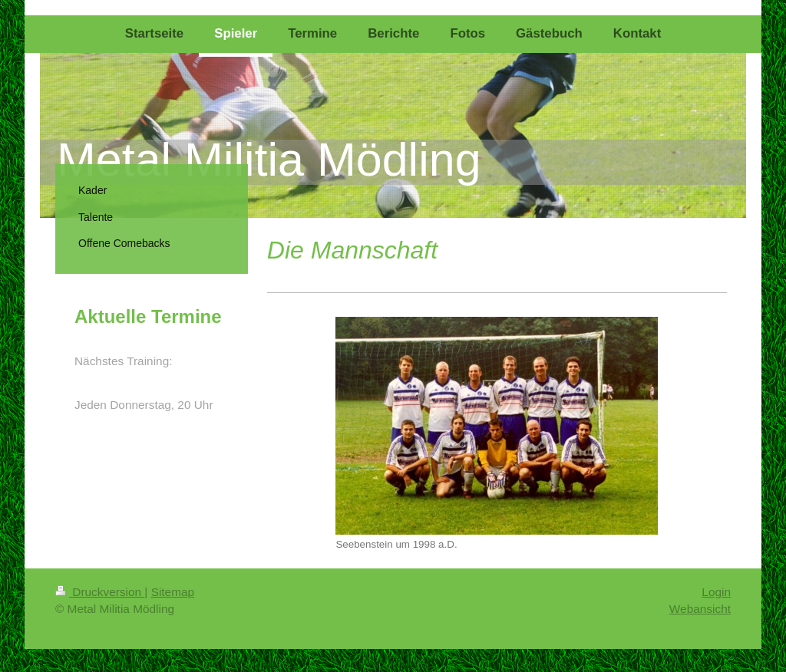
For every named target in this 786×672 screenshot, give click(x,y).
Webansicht (700, 609)
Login (716, 592)
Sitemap (173, 592)
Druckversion (100, 592)
